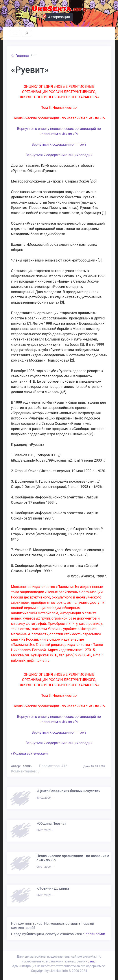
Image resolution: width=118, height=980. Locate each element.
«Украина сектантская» (30, 753)
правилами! (95, 934)
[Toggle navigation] (15, 33)
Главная (20, 56)
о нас (91, 961)
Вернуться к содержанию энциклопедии (59, 155)
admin (27, 766)
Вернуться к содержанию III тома (59, 144)
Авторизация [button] (58, 16)
